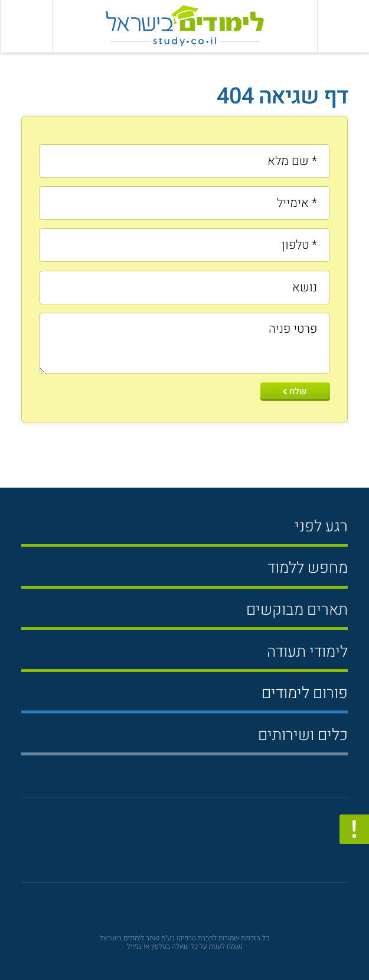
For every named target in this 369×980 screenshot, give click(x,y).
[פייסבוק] (192, 845)
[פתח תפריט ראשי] (343, 26)
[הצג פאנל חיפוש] (26, 26)
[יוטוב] (168, 846)
